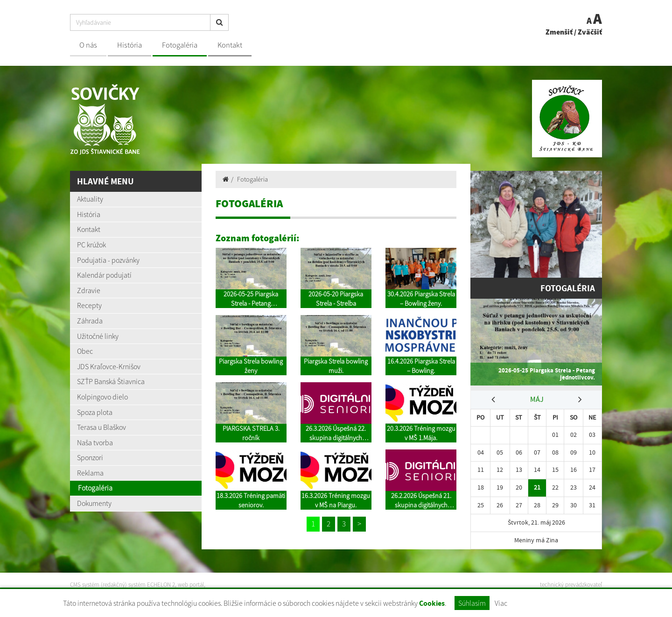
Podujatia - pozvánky (108, 260)
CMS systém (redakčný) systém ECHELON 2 (122, 585)
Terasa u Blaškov (101, 427)
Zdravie (89, 290)
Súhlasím (472, 603)
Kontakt (230, 45)
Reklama (90, 473)
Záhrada (90, 321)
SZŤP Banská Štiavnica (111, 381)
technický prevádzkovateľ (571, 585)
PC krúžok (91, 245)
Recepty (89, 305)
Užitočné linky (98, 336)
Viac (501, 603)
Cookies (432, 603)
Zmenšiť (559, 32)
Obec (85, 351)
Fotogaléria (180, 45)
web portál (191, 585)
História (129, 45)
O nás (88, 45)
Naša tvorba (95, 442)
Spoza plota (95, 412)
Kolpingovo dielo (102, 397)
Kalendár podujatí (104, 275)
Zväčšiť (590, 32)
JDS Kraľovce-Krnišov (109, 366)
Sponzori (90, 457)
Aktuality (90, 199)
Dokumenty (94, 503)
